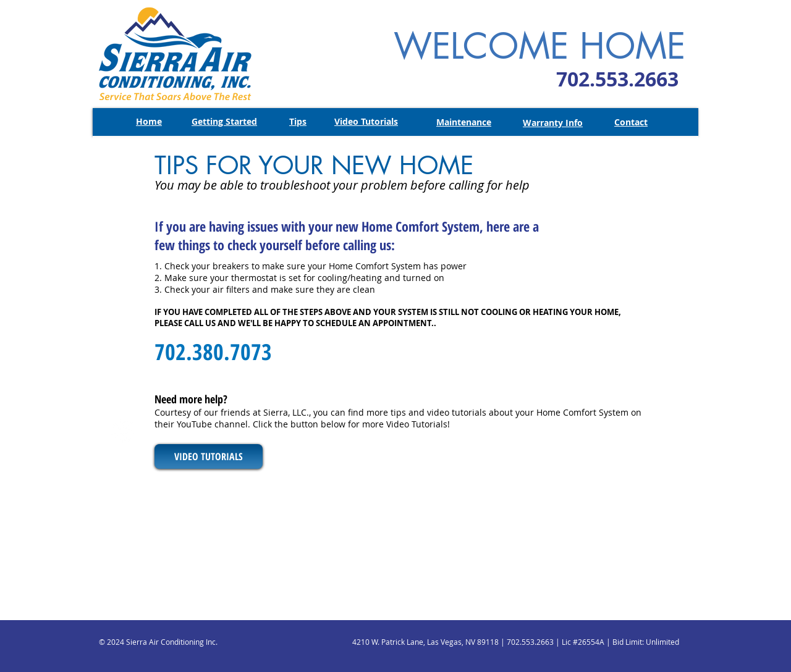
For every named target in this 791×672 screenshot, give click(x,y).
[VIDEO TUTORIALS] (209, 456)
